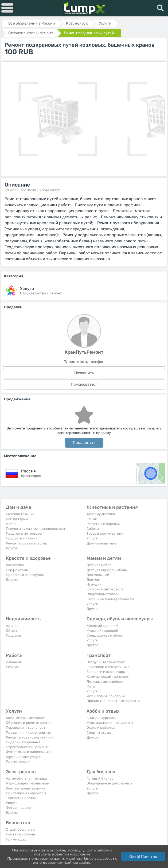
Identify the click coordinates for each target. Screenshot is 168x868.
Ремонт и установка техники (30, 737)
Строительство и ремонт (27, 747)
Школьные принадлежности (110, 599)
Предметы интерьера (24, 533)
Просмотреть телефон (84, 362)
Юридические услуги (24, 757)
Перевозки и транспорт (26, 727)
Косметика (15, 565)
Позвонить (84, 373)
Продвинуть (84, 443)
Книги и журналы (101, 718)
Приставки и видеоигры (26, 793)
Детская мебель (100, 565)
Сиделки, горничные (23, 742)
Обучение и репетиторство (29, 723)
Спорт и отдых (99, 733)
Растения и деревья (103, 524)
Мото (91, 686)
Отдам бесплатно (21, 829)
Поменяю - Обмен (21, 834)
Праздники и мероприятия (28, 733)
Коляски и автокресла (105, 589)
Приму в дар (16, 839)
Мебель (12, 524)
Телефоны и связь (21, 798)
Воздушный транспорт (106, 662)
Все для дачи (17, 519)
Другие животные (101, 543)
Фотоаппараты (18, 808)
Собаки (93, 529)
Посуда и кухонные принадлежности (37, 529)
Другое (12, 548)
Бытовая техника (20, 514)
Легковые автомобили (105, 682)
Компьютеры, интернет (25, 718)
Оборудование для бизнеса (110, 783)
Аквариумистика (101, 514)
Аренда (12, 626)
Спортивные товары (103, 594)
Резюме (12, 667)
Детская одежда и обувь (107, 570)
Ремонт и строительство (26, 543)
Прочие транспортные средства (113, 701)
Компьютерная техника (26, 788)
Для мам (93, 580)
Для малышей (98, 575)
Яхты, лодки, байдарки (106, 696)
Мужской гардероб (102, 631)
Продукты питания (22, 538)
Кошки (92, 519)
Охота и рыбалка (101, 727)
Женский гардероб (103, 626)
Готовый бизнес (100, 778)
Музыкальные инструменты (110, 723)
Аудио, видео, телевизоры (28, 783)
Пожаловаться (84, 384)
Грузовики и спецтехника (108, 667)
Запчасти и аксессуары (106, 672)
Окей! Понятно (143, 856)
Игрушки (94, 584)
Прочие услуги (18, 762)
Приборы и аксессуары (25, 575)
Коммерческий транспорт (108, 676)
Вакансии (14, 662)
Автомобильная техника (26, 778)
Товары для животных (105, 533)
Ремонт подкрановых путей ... (91, 33)
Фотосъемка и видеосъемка (29, 752)
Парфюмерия (17, 570)
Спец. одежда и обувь (105, 635)
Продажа (13, 635)
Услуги (92, 538)
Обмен (11, 631)
